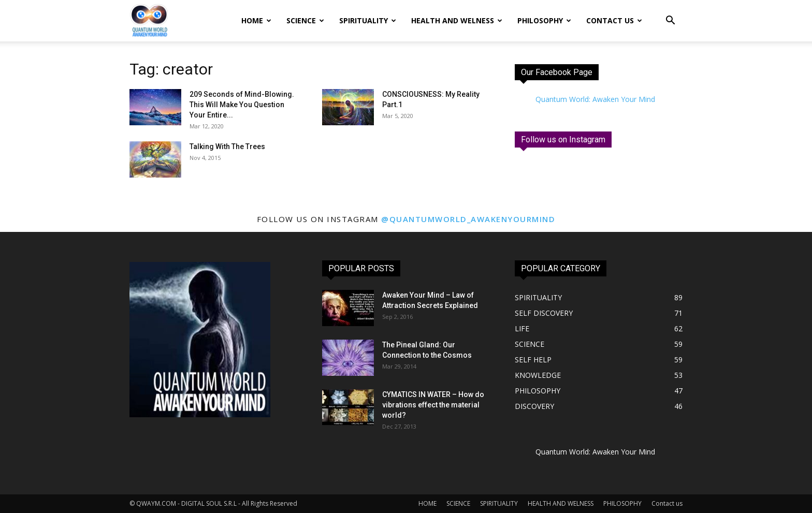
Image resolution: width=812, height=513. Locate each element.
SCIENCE (305, 20)
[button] (670, 21)
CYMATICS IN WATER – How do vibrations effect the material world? (433, 405)
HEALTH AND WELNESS (457, 20)
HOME (256, 20)
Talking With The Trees (227, 146)
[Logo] (149, 21)
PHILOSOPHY (544, 20)
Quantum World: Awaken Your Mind (595, 99)
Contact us (614, 20)
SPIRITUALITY (368, 20)
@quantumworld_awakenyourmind (468, 219)
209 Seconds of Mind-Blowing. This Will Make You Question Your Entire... (242, 105)
